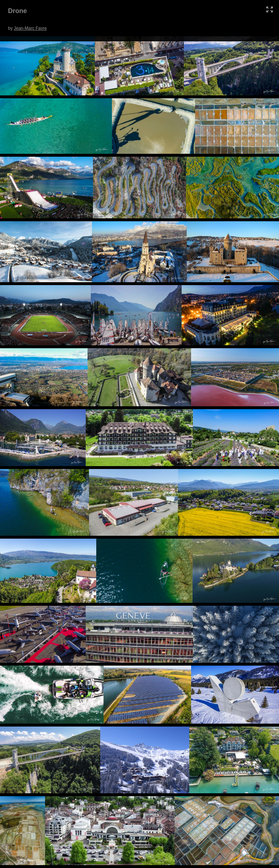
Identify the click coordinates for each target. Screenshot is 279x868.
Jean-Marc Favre (30, 28)
